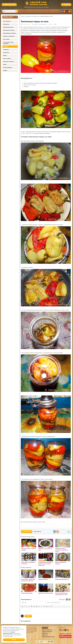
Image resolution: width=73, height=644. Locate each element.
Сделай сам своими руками (36, 3)
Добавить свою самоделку (47, 630)
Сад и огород (6, 39)
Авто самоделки (7, 21)
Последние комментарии (47, 632)
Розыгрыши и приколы (8, 61)
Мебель (5, 55)
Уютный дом (6, 52)
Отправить (28, 616)
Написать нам (45, 635)
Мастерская (6, 49)
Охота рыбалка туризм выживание (8, 43)
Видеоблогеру (45, 633)
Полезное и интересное (9, 36)
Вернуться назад (27, 531)
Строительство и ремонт (9, 30)
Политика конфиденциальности (48, 637)
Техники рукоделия (8, 67)
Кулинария (6, 46)
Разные (5, 64)
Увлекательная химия (8, 27)
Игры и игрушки (7, 58)
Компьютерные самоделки (9, 33)
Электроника (6, 24)
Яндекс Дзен (45, 628)
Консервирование (43, 24)
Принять (14, 640)
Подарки (5, 70)
